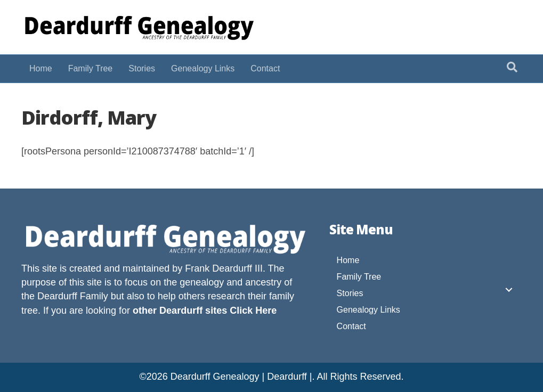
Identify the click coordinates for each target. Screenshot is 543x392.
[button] (509, 290)
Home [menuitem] (348, 260)
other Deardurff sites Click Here (205, 311)
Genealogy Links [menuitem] (368, 310)
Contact (265, 68)
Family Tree (91, 68)
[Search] (512, 67)
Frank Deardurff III (224, 268)
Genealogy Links (203, 68)
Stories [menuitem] (350, 293)
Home (41, 68)
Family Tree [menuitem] (359, 277)
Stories (142, 68)
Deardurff (57, 296)
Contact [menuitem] (351, 326)
